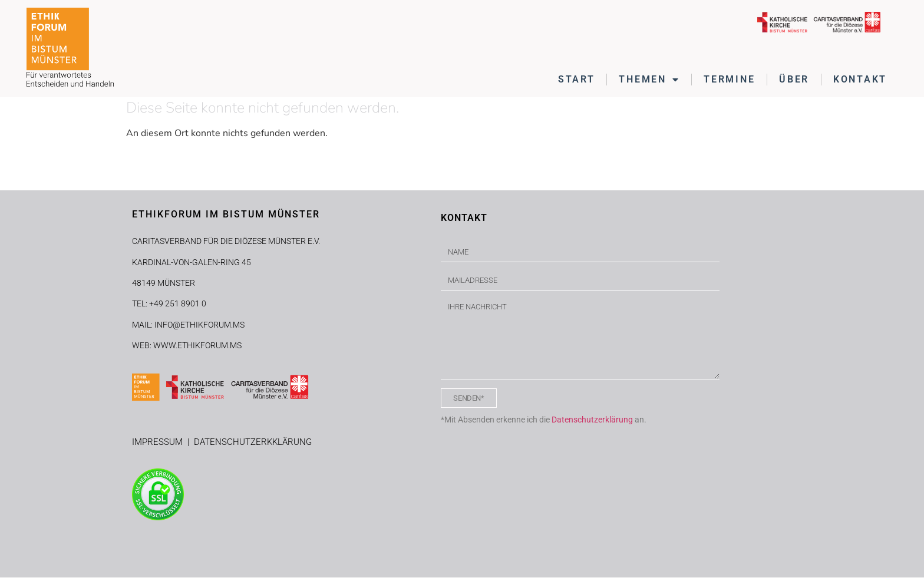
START (577, 79)
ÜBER (794, 79)
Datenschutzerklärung (592, 422)
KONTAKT (860, 79)
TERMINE (729, 79)
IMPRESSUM (160, 445)
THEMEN (649, 80)
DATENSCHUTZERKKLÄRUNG (253, 445)
